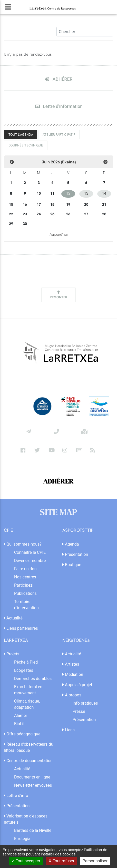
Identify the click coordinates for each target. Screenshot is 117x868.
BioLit (19, 724)
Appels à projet (77, 685)
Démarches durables (33, 679)
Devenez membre (30, 561)
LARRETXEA (16, 640)
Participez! (24, 585)
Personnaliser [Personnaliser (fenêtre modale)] (95, 861)
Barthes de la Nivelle (33, 830)
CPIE (8, 530)
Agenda (71, 544)
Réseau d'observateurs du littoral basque (29, 747)
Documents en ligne (32, 777)
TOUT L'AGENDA (21, 134)
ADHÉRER (59, 79)
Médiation (73, 674)
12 (68, 194)
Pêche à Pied (26, 662)
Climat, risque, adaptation (27, 704)
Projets (12, 654)
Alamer (21, 716)
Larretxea (53, 8)
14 (104, 194)
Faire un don (25, 569)
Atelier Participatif (59, 134)
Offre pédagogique (22, 734)
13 (86, 194)
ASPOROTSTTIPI (78, 530)
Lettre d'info (16, 796)
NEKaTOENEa (76, 640)
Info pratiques (85, 703)
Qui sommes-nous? (23, 544)
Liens (69, 730)
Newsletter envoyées (33, 785)
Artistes (71, 664)
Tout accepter (26, 861)
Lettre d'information (59, 106)
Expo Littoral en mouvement (28, 690)
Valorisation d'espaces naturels (26, 819)
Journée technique (26, 145)
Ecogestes (24, 670)
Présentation (75, 554)
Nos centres (25, 577)
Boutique (72, 565)
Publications (25, 593)
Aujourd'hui (59, 235)
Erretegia (22, 839)
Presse (79, 711)
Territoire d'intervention (26, 605)
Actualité (13, 618)
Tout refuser (61, 861)
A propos (72, 695)
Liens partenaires (21, 628)
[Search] (85, 32)
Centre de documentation (28, 761)
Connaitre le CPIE (30, 552)
